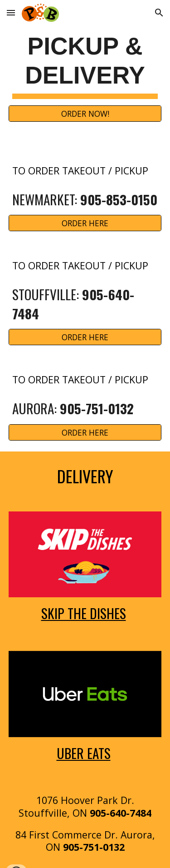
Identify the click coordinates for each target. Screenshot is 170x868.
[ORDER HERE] (85, 223)
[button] (11, 12)
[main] (85, 65)
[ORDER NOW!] (85, 114)
